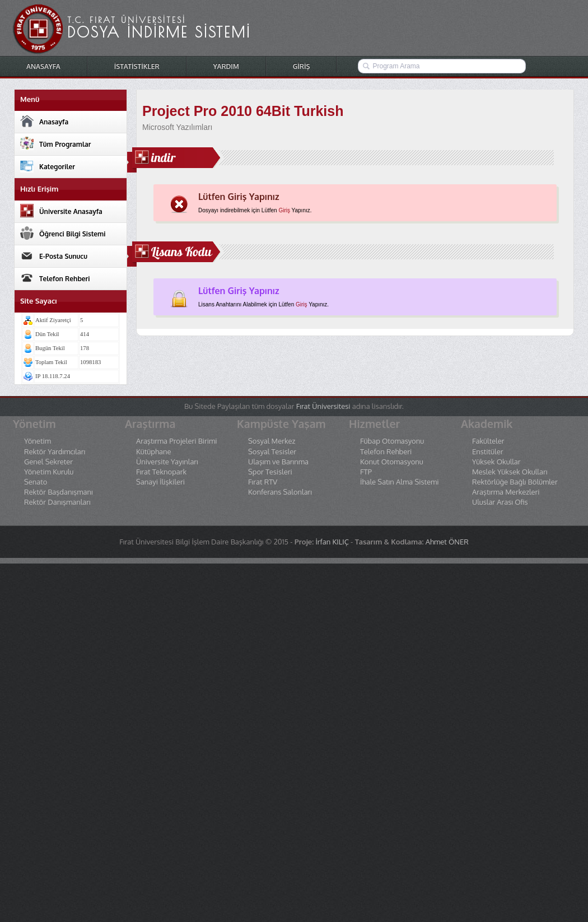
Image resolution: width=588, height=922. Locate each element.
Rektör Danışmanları (57, 502)
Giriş (284, 210)
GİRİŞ (302, 66)
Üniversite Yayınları (167, 462)
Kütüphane (153, 452)
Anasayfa (44, 121)
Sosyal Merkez (272, 441)
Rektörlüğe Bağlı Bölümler (515, 482)
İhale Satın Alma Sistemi (400, 482)
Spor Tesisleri (270, 472)
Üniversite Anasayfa (61, 211)
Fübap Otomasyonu (392, 441)
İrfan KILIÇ (332, 542)
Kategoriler (48, 166)
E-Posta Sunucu (54, 255)
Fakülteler (488, 441)
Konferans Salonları (280, 492)
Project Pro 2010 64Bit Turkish (243, 111)
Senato (36, 482)
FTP (366, 472)
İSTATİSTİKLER (137, 66)
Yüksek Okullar (496, 462)
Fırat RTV (263, 482)
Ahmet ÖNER (447, 542)
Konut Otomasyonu (392, 462)
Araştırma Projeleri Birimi (177, 441)
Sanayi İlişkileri (160, 482)
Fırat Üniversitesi (323, 406)
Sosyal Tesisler (272, 452)
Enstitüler (487, 452)
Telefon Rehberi (55, 278)
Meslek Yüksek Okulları (510, 472)
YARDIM (226, 66)
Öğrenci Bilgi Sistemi (63, 233)
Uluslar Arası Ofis (500, 502)
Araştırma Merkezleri (506, 492)
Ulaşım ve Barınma (278, 462)
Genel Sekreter (48, 462)
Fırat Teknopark (161, 472)
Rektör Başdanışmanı (59, 492)
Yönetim (38, 441)
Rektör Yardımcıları (55, 452)
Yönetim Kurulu (49, 472)
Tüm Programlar (55, 143)
